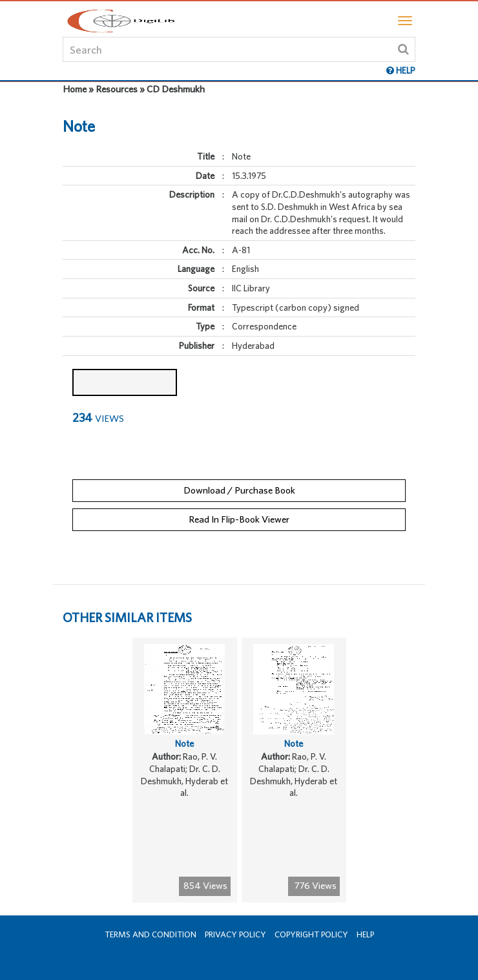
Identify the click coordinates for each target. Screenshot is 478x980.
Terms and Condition (151, 934)
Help (365, 934)
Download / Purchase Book (239, 490)
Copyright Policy (311, 934)
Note (184, 744)
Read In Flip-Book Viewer (239, 519)
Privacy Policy (235, 934)
